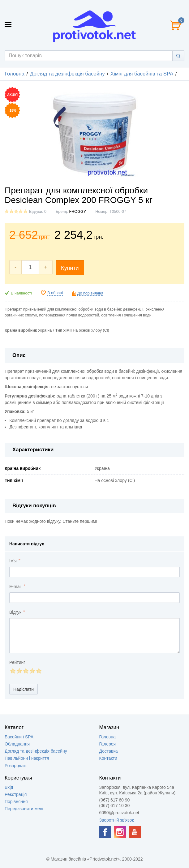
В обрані (55, 293)
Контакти (108, 758)
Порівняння (16, 801)
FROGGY (78, 212)
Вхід (9, 787)
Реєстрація (16, 794)
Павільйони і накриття (27, 758)
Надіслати (24, 689)
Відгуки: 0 (38, 212)
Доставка (109, 751)
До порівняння (90, 293)
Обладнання (17, 744)
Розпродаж (16, 766)
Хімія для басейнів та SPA (142, 74)
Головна (15, 74)
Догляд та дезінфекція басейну (67, 74)
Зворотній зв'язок (117, 820)
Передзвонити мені (24, 809)
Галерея (108, 744)
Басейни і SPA (19, 737)
